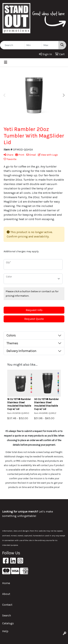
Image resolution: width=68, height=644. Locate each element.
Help (5, 631)
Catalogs (8, 623)
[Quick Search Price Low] (33, 45)
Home (6, 583)
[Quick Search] (12, 45)
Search (7, 615)
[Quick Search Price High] (50, 45)
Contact (7, 605)
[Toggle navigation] (6, 62)
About (6, 594)
